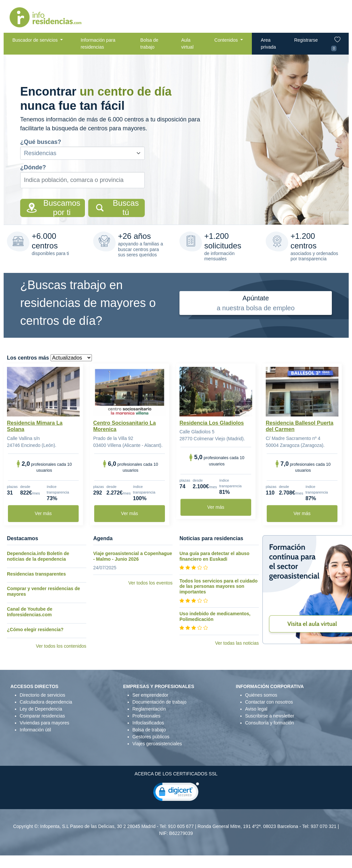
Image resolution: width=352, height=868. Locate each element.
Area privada (268, 43)
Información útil (36, 730)
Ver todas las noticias (237, 643)
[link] (176, 793)
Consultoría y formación (270, 723)
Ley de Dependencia (41, 709)
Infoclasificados (148, 723)
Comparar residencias (42, 716)
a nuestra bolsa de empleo (256, 302)
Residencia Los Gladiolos (212, 423)
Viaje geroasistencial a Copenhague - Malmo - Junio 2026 (133, 556)
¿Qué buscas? (41, 142)
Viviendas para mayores (45, 723)
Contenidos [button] (227, 40)
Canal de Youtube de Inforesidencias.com (30, 612)
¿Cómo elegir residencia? (35, 629)
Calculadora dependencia (46, 702)
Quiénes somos (261, 695)
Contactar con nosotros (269, 702)
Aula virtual (187, 43)
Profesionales (147, 716)
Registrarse (306, 40)
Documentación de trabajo (159, 702)
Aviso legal (256, 709)
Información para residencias (98, 43)
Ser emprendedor (151, 695)
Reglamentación (149, 709)
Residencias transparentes (36, 574)
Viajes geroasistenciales (157, 744)
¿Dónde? (33, 167)
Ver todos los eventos (150, 583)
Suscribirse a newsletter (270, 716)
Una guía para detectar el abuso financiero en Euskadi (215, 556)
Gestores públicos (151, 737)
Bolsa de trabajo (149, 43)
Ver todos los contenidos (61, 646)
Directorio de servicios (43, 695)
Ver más (43, 513)
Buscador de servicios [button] (36, 40)
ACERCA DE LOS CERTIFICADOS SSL (176, 774)
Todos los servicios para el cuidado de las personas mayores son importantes (218, 586)
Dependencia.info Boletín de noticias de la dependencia (38, 556)
